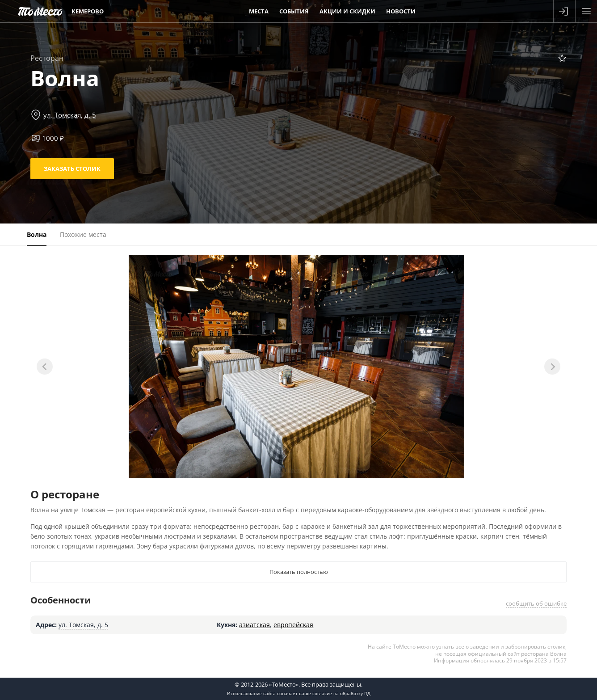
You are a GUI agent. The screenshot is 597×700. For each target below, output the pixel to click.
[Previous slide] (45, 367)
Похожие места (83, 234)
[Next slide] (552, 367)
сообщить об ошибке (536, 603)
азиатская (254, 625)
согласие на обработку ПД (341, 693)
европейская (293, 625)
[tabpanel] (296, 367)
